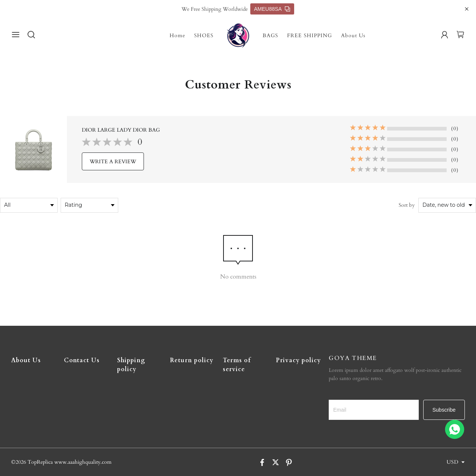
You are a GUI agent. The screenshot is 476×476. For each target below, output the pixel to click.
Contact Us (82, 360)
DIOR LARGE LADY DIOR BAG (121, 130)
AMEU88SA (272, 9)
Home (177, 36)
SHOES (204, 36)
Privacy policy (298, 360)
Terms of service (237, 365)
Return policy (192, 360)
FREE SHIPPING (310, 36)
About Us (353, 36)
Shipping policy (131, 365)
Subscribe (444, 410)
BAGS (270, 36)
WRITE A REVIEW (113, 162)
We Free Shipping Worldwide (215, 9)
